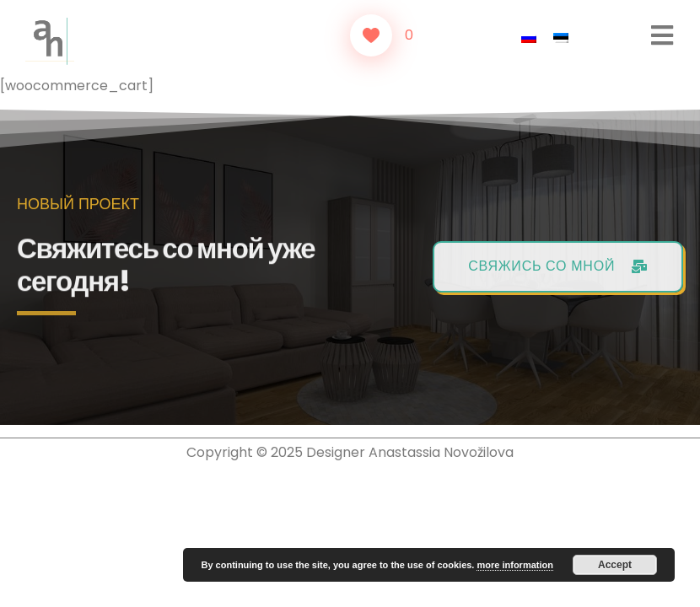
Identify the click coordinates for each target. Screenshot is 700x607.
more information (514, 565)
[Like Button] (371, 35)
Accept (615, 565)
